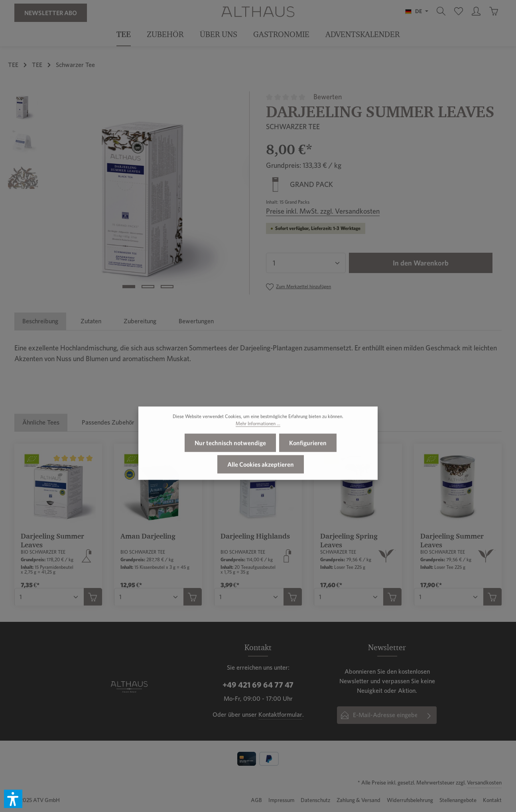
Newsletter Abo (51, 13)
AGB (256, 800)
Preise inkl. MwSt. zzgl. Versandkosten (323, 211)
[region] (129, 193)
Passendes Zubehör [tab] (108, 422)
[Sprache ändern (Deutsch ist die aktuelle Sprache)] (417, 11)
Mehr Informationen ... (258, 441)
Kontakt (492, 800)
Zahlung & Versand (358, 800)
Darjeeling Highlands (255, 536)
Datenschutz (315, 800)
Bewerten (328, 97)
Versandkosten (484, 783)
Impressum (281, 800)
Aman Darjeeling (148, 536)
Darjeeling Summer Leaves (52, 541)
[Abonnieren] (429, 715)
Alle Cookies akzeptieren (261, 482)
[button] (13, 799)
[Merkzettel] (459, 11)
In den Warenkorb (421, 263)
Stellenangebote (458, 800)
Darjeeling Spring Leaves (349, 541)
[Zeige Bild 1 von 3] (129, 287)
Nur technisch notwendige (230, 460)
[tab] (40, 321)
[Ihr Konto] (476, 11)
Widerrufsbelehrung (410, 800)
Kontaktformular (280, 715)
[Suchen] (441, 11)
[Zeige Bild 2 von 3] (148, 287)
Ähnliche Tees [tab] (41, 422)
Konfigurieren (308, 460)
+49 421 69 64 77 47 (258, 685)
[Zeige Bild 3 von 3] (167, 287)
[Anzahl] (306, 263)
